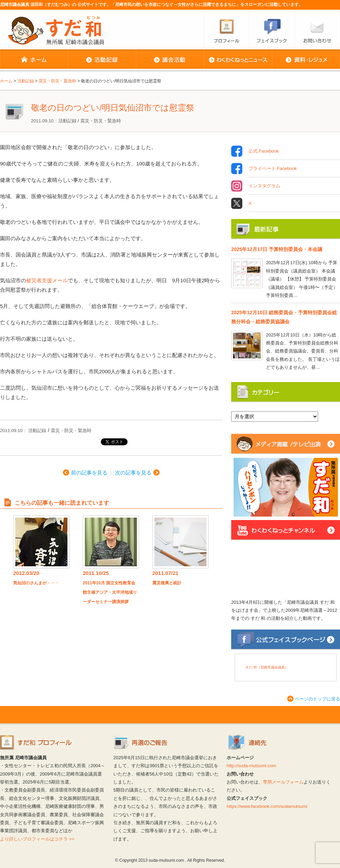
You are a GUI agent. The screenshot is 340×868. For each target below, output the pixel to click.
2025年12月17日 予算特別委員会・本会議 (277, 249)
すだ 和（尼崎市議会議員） (267, 667)
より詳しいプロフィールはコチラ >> (37, 839)
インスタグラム (264, 186)
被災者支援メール (47, 280)
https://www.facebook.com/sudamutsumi (267, 806)
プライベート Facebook (273, 169)
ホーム (34, 60)
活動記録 (102, 60)
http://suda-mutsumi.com (251, 766)
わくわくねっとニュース (238, 60)
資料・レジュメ (306, 60)
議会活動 (170, 60)
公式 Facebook (264, 151)
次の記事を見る (133, 473)
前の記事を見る (89, 473)
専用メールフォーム (283, 782)
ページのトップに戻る (317, 699)
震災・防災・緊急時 (101, 121)
